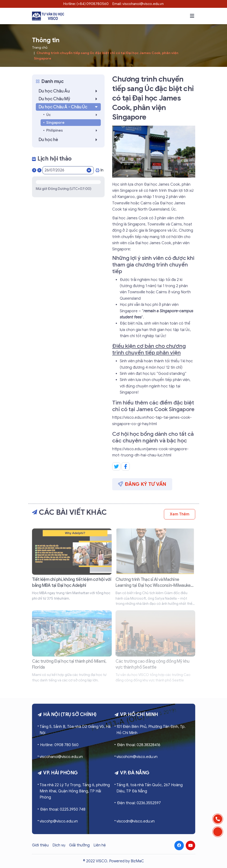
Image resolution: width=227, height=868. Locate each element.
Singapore (55, 123)
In (100, 170)
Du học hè (69, 140)
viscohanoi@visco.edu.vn (61, 757)
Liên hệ (100, 845)
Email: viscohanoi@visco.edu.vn (138, 4)
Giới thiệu (40, 845)
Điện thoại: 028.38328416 (139, 745)
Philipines (73, 131)
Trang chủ (40, 48)
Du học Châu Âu (69, 91)
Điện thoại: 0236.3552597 (139, 803)
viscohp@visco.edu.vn (59, 821)
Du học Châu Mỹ (69, 99)
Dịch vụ (59, 845)
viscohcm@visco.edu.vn (137, 757)
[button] (192, 16)
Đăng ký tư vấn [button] (142, 484)
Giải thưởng (79, 845)
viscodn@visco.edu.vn (136, 821)
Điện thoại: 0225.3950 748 (63, 809)
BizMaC (137, 861)
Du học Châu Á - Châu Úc (69, 107)
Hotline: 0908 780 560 (59, 745)
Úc (73, 115)
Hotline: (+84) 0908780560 (86, 4)
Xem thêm (179, 514)
